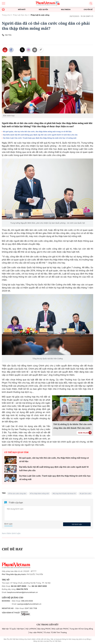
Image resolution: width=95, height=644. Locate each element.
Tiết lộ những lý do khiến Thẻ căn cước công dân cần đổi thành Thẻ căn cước (73, 426)
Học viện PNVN (36, 633)
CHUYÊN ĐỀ (88, 10)
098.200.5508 (27, 601)
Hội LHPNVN (31, 629)
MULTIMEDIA (66, 10)
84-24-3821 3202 (39, 586)
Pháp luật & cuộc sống (40, 15)
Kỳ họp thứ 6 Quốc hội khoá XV (65, 493)
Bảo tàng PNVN (44, 629)
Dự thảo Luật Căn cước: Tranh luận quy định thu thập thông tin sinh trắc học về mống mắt (40, 138)
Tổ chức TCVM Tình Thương (55, 633)
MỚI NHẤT (22, 10)
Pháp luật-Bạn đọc (20, 15)
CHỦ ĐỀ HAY (12, 549)
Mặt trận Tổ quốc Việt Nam (13, 629)
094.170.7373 (22, 589)
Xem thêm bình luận (11, 533)
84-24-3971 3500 (19, 586)
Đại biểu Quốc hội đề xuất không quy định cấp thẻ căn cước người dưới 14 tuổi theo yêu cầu (40, 135)
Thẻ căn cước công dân (18, 493)
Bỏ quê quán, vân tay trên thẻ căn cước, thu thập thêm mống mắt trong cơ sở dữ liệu (37, 132)
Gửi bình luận (77, 524)
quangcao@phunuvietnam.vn (29, 604)
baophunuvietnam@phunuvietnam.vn (22, 592)
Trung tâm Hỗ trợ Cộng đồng (81, 629)
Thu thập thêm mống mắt (40, 493)
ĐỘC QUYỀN (43, 10)
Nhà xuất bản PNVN (60, 629)
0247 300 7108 (31, 608)
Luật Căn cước (86, 493)
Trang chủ (6, 15)
